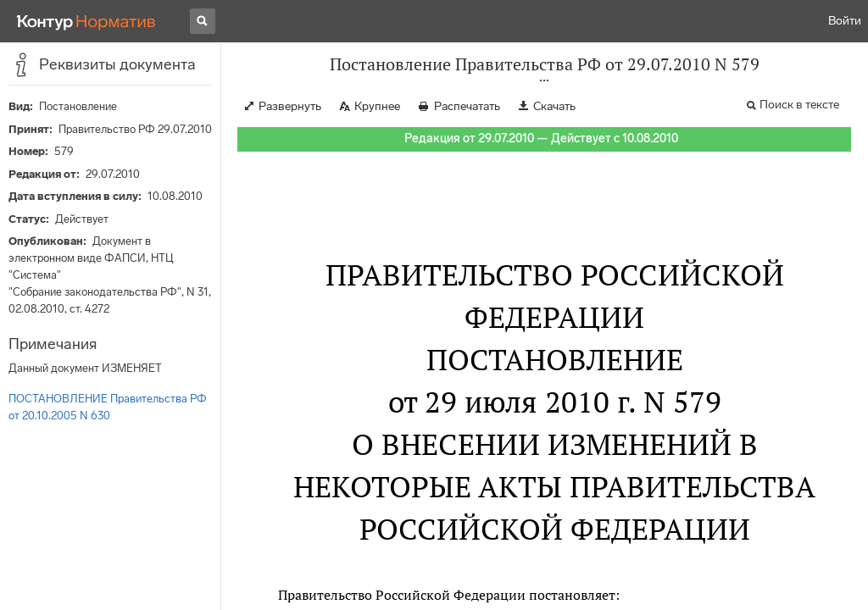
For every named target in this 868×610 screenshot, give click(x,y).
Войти (845, 21)
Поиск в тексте (799, 105)
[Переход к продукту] (86, 21)
